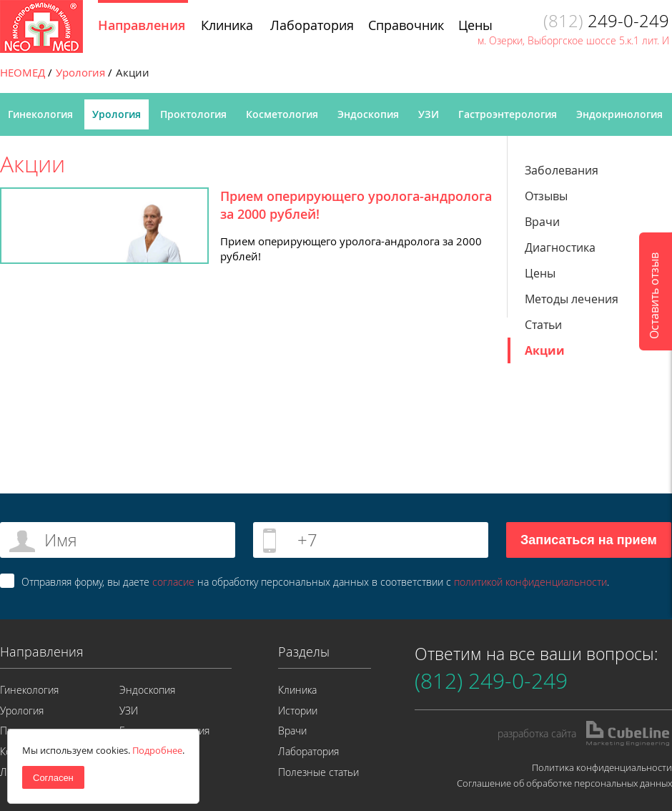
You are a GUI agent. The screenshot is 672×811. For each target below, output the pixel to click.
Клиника (297, 690)
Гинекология (40, 114)
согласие (173, 582)
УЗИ (429, 114)
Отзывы (546, 196)
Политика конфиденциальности (602, 767)
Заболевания (562, 170)
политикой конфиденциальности (530, 582)
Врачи (542, 222)
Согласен (53, 778)
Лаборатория (308, 751)
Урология (117, 114)
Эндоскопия (368, 114)
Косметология (282, 114)
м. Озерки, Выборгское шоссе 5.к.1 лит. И (573, 40)
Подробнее (157, 750)
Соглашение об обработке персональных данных (564, 783)
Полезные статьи (318, 772)
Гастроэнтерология (508, 114)
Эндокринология (619, 114)
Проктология (193, 114)
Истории (298, 711)
